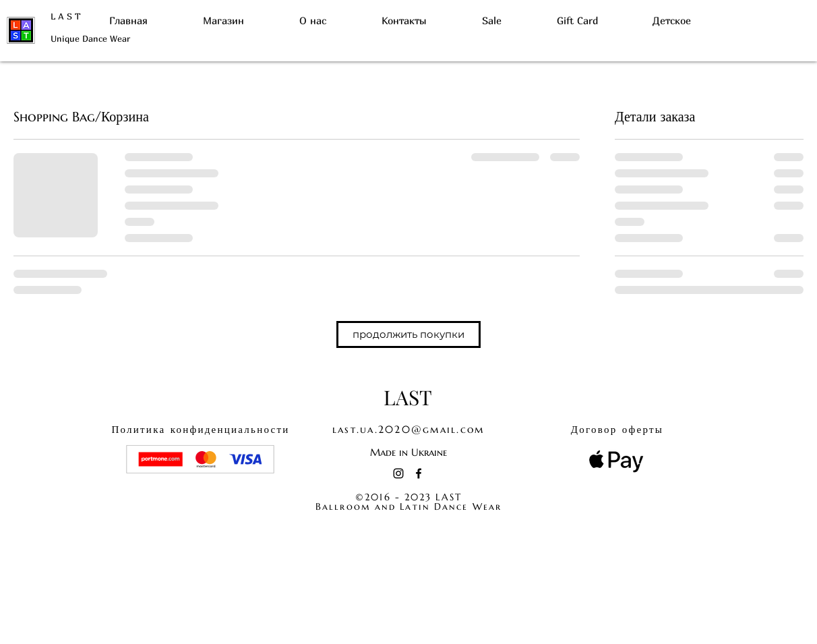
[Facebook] (419, 473)
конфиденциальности (200, 429)
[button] (408, 334)
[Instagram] (398, 473)
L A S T (65, 16)
